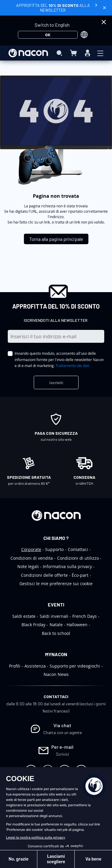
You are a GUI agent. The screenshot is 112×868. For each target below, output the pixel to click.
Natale (56, 625)
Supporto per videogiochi (75, 666)
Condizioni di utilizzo (78, 558)
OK (48, 35)
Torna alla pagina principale (56, 239)
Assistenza (35, 666)
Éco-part (80, 575)
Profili (15, 666)
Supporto (54, 549)
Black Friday (33, 625)
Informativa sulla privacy (67, 566)
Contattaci (78, 549)
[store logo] (28, 53)
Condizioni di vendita (32, 558)
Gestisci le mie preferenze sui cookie (56, 584)
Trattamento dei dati (72, 366)
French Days (85, 616)
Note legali (28, 566)
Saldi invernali (54, 616)
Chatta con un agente (63, 732)
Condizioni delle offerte (44, 575)
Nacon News (56, 674)
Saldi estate (24, 616)
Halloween (77, 625)
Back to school (56, 633)
